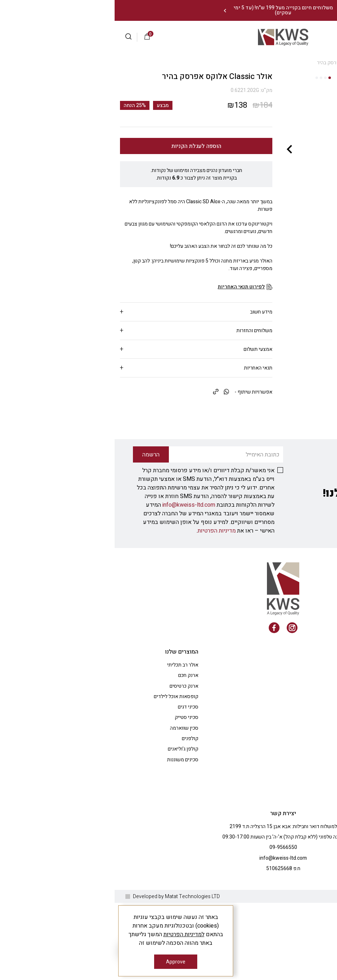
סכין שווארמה (70, 816)
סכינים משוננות (68, 848)
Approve (61, 962)
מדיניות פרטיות (282, 848)
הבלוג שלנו (287, 785)
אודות (292, 754)
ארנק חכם (74, 764)
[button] (17, 37)
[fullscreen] (250, 153)
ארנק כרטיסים (69, 774)
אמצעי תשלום (143, 349)
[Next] (110, 11)
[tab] (82, 312)
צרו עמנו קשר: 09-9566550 (296, 11)
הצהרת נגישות (283, 859)
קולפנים (75, 827)
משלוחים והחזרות (140, 331)
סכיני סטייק (72, 806)
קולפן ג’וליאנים (68, 838)
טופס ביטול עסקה (280, 880)
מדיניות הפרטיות (102, 619)
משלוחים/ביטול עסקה (276, 869)
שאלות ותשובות (281, 764)
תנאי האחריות (144, 368)
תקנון (292, 796)
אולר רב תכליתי (68, 754)
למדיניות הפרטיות (69, 934)
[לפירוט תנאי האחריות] (130, 287)
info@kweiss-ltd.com (74, 594)
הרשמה (278, 37)
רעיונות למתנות (282, 827)
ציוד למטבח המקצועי (276, 806)
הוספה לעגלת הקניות (82, 146)
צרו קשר (289, 838)
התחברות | (303, 37)
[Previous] (230, 11)
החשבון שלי (286, 774)
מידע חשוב (147, 312)
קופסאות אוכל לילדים (61, 785)
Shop (313, 63)
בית (328, 63)
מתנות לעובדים (283, 816)
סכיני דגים (73, 796)
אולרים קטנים (289, 63)
